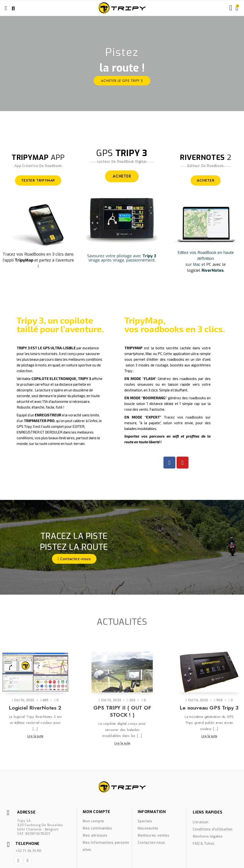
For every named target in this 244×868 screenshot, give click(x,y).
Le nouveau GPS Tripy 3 (209, 708)
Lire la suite (35, 736)
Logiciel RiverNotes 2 (35, 708)
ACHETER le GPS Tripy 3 (122, 81)
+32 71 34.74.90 (28, 851)
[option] (122, 64)
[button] (74, 559)
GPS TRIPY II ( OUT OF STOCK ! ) (122, 711)
